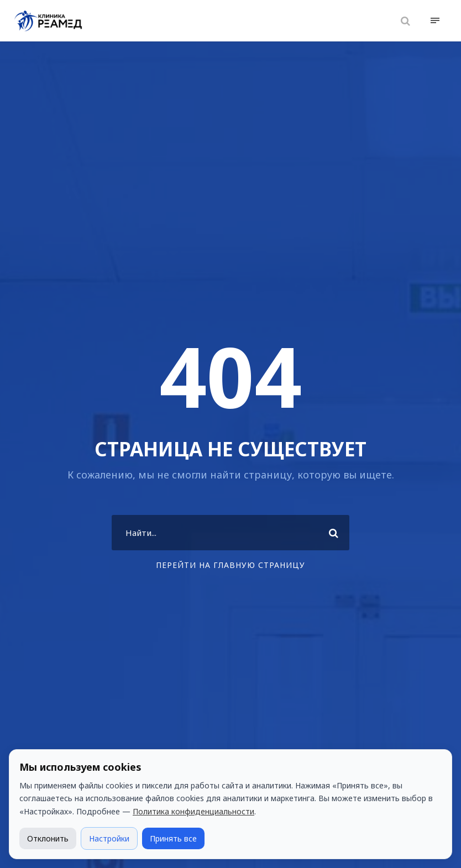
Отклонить (48, 838)
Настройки (109, 838)
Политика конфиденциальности (193, 811)
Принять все (173, 838)
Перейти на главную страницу (230, 565)
